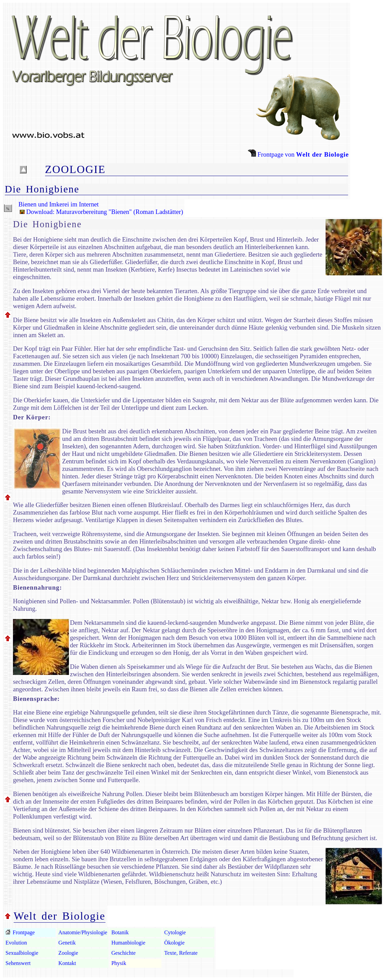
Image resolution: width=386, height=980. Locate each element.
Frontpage (23, 932)
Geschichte (123, 953)
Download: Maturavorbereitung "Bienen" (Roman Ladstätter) (101, 212)
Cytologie (175, 932)
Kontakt (67, 963)
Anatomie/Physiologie (83, 932)
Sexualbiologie (22, 953)
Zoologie (68, 953)
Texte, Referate (181, 953)
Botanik (120, 932)
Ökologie (174, 943)
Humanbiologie (128, 943)
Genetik (67, 943)
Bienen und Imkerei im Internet (59, 204)
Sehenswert (18, 963)
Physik (119, 963)
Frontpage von (298, 154)
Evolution (16, 943)
